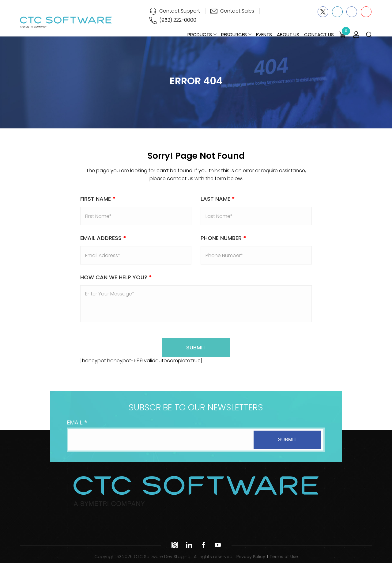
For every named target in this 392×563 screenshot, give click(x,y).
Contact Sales (237, 11)
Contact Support (180, 11)
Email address (103, 238)
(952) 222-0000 (178, 20)
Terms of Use (284, 557)
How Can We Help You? (116, 277)
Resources (234, 34)
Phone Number (223, 238)
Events (264, 34)
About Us (288, 34)
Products (200, 34)
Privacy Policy (251, 557)
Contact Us (319, 34)
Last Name (218, 199)
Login (356, 35)
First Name (98, 199)
